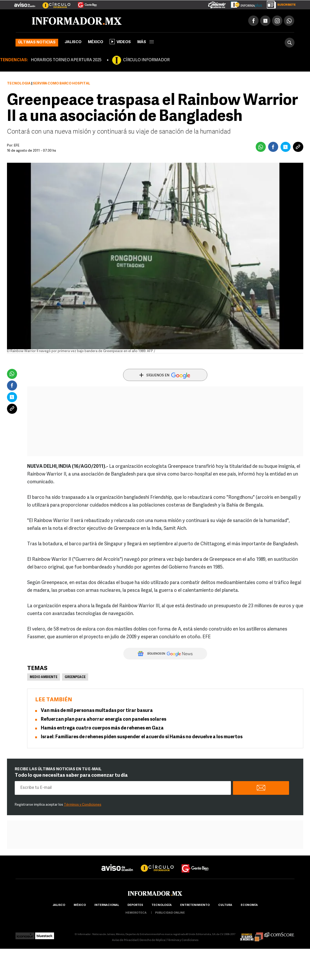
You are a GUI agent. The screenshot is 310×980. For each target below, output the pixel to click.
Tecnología (19, 84)
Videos (120, 42)
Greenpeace (75, 677)
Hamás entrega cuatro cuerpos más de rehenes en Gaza (102, 728)
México (96, 42)
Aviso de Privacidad (125, 940)
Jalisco (73, 42)
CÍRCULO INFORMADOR (146, 60)
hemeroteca (136, 913)
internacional (107, 905)
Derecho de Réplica (152, 940)
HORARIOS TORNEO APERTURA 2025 (66, 60)
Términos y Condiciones (83, 805)
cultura (225, 905)
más (146, 42)
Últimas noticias (37, 42)
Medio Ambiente (44, 677)
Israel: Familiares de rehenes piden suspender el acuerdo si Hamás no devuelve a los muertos (142, 737)
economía (249, 905)
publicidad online (170, 913)
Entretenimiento (195, 905)
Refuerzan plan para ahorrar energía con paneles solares (104, 720)
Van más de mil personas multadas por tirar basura (97, 711)
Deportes (135, 905)
